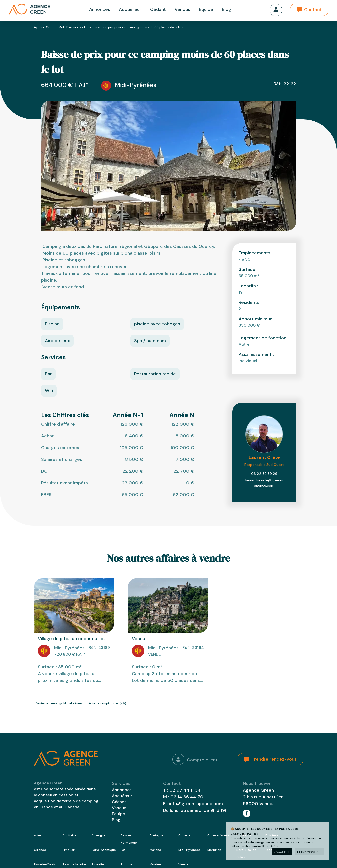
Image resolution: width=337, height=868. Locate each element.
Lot (86, 27)
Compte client (195, 760)
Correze (185, 835)
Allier (38, 835)
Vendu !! (140, 639)
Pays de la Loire (74, 864)
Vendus (182, 9)
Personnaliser (310, 852)
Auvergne (99, 835)
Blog (227, 9)
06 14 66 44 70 (187, 797)
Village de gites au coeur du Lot (72, 639)
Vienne (184, 864)
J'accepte (282, 852)
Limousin (69, 850)
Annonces (100, 9)
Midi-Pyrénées (70, 27)
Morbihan (214, 850)
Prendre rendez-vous (274, 759)
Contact (313, 10)
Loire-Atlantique (104, 850)
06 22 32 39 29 (264, 474)
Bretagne (156, 835)
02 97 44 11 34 (185, 790)
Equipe (206, 9)
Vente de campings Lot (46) (107, 703)
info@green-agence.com (196, 804)
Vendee (155, 864)
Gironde (40, 850)
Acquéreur (130, 9)
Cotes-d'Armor (219, 835)
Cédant (158, 9)
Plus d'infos (270, 846)
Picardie (98, 864)
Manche (155, 850)
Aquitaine (70, 835)
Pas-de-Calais (45, 864)
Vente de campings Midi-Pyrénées (59, 703)
